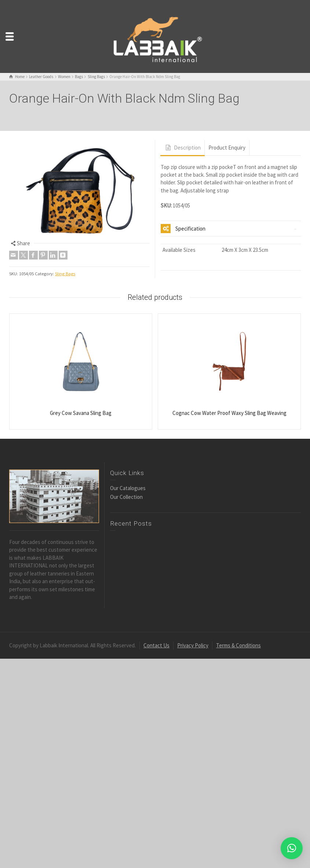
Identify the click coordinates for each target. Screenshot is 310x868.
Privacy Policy (193, 645)
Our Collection (126, 497)
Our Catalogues (128, 488)
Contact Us (156, 645)
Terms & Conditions (238, 645)
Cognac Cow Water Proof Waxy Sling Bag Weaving (229, 413)
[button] (292, 848)
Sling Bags (65, 274)
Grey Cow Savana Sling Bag (81, 413)
